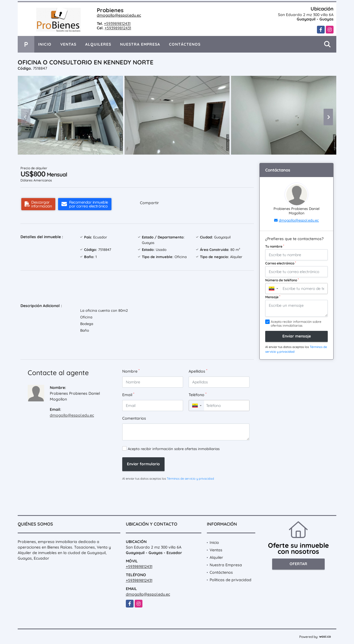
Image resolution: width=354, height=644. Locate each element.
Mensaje (273, 297)
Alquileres (98, 44)
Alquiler (216, 557)
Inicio (45, 44)
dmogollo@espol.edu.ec (119, 15)
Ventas (68, 44)
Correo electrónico (281, 263)
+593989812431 (117, 24)
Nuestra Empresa (140, 44)
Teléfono (197, 395)
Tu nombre (275, 246)
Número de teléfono (282, 280)
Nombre (131, 371)
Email (128, 395)
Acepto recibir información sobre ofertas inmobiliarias (174, 449)
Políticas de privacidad (231, 580)
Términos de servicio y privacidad (190, 479)
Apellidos (198, 371)
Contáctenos (185, 44)
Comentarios (134, 418)
